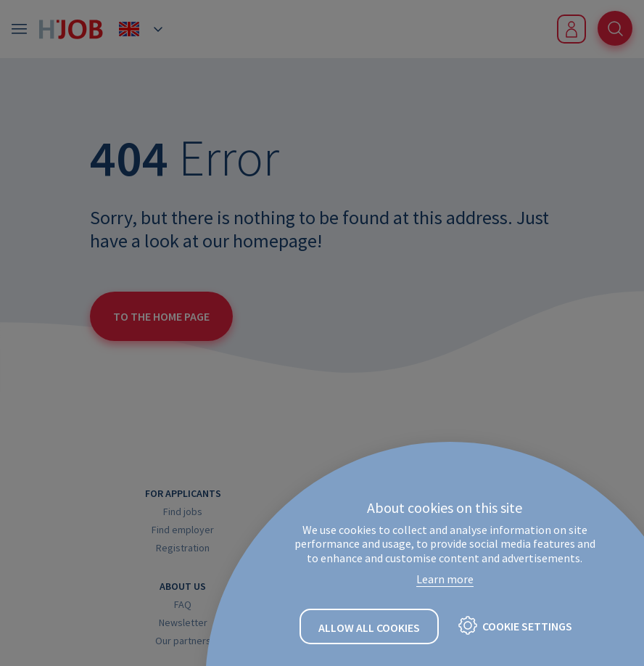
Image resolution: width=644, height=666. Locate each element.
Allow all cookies (369, 628)
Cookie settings (527, 626)
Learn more (445, 579)
